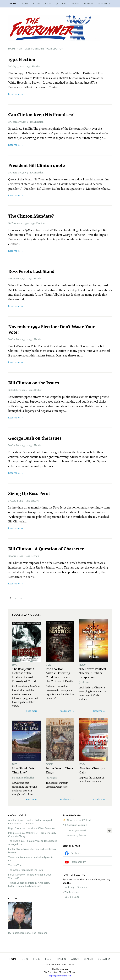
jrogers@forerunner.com (60, 976)
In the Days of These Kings (59, 770)
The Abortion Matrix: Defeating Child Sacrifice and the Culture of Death (59, 675)
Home (13, 4)
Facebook (76, 853)
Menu (25, 4)
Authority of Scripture (76, 888)
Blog (48, 4)
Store (37, 4)
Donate (103, 959)
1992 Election (34, 66)
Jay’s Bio (61, 4)
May (14, 66)
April (14, 556)
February (16, 122)
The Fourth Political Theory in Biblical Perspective (93, 673)
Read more (14, 94)
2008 (22, 66)
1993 (25, 122)
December (17, 223)
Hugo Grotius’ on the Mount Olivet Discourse (32, 828)
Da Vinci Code (72, 897)
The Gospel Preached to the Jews (26, 870)
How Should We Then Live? (23, 770)
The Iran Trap (15, 865)
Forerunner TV (78, 862)
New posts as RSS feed (79, 820)
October (16, 278)
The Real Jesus (72, 892)
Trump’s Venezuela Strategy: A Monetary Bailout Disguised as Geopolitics (29, 885)
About (75, 4)
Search (88, 4)
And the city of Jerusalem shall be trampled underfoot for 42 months (30, 822)
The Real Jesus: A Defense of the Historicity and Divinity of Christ (24, 675)
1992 (27, 223)
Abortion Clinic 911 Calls (92, 770)
